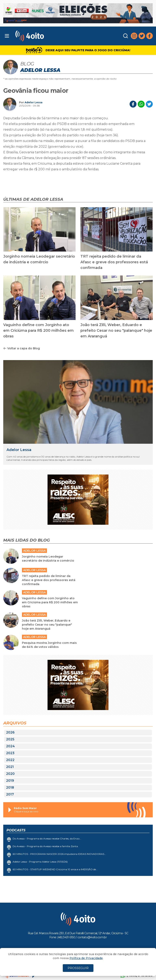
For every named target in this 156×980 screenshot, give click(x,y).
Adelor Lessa (34, 102)
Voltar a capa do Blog (22, 348)
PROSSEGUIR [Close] (78, 968)
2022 (10, 760)
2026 (10, 732)
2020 (10, 774)
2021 (10, 767)
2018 (10, 788)
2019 (10, 781)
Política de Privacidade (86, 958)
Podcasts (16, 830)
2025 (10, 739)
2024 (10, 746)
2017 (10, 794)
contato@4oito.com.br (92, 937)
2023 (10, 753)
